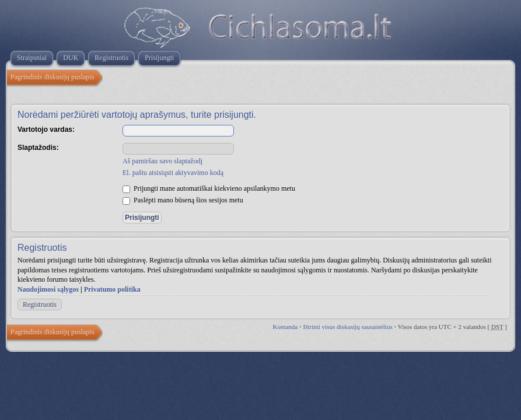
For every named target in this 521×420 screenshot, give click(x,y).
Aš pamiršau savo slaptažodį (162, 161)
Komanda (285, 327)
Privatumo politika (112, 289)
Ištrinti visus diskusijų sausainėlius (348, 327)
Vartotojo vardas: (46, 129)
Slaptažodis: (38, 148)
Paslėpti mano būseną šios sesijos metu (183, 200)
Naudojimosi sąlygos (48, 289)
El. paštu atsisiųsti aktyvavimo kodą (173, 173)
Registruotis (40, 304)
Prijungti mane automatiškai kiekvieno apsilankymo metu (209, 188)
